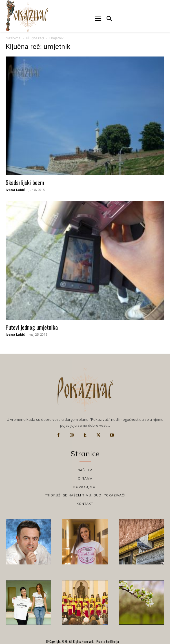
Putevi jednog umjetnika (32, 327)
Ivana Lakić (15, 190)
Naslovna (13, 38)
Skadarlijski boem (25, 182)
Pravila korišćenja (107, 641)
